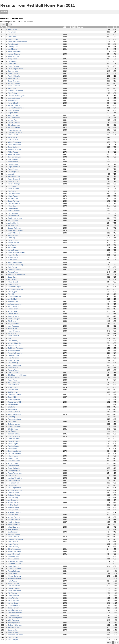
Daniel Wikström (14, 316)
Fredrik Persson (14, 331)
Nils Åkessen (13, 431)
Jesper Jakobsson (15, 130)
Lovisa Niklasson (14, 480)
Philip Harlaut (13, 44)
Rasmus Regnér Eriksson (17, 42)
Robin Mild (12, 397)
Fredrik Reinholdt (14, 627)
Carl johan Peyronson (16, 348)
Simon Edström (13, 559)
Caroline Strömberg (15, 218)
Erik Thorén (12, 321)
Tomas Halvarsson (15, 353)
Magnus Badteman (15, 490)
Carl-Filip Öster (13, 47)
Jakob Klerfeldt (13, 336)
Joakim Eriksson (14, 284)
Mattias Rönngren (14, 54)
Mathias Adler (13, 199)
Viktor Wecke (13, 78)
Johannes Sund (14, 556)
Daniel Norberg (13, 547)
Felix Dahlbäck (13, 306)
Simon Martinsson (14, 451)
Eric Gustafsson (14, 194)
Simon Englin (13, 444)
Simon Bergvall (13, 583)
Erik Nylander (13, 213)
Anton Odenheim (14, 233)
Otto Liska (12, 407)
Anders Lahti (12, 449)
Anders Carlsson (14, 461)
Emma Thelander (14, 441)
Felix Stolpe (12, 186)
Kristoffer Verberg (14, 453)
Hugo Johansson (14, 167)
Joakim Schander (14, 426)
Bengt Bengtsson (14, 81)
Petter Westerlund (14, 51)
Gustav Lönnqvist (14, 297)
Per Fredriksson (14, 118)
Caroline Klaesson (15, 270)
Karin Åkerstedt (13, 466)
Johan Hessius (13, 537)
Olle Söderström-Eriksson (17, 375)
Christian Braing (14, 495)
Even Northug (13, 363)
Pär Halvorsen (13, 225)
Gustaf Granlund (14, 502)
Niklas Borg (12, 88)
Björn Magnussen (14, 549)
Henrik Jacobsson (14, 154)
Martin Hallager (13, 463)
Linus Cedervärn (14, 605)
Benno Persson (13, 201)
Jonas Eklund (13, 181)
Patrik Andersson (14, 525)
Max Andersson (14, 216)
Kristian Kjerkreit (14, 123)
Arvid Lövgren (13, 640)
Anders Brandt (13, 515)
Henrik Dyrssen (13, 360)
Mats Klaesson (13, 326)
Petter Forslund (13, 66)
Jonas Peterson (14, 544)
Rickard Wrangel (14, 184)
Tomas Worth (13, 272)
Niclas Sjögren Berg (15, 69)
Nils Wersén (12, 137)
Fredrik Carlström (14, 419)
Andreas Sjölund (14, 235)
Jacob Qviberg (13, 566)
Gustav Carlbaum (14, 228)
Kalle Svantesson (14, 365)
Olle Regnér (12, 61)
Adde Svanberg (13, 620)
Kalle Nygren (13, 292)
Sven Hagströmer (14, 488)
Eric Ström (12, 191)
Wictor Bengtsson (14, 600)
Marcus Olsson (13, 603)
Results (4, 12)
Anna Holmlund (13, 115)
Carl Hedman (13, 208)
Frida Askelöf (13, 581)
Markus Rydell (13, 311)
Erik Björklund (13, 510)
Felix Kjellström (13, 358)
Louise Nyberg (13, 172)
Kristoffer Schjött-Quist (16, 96)
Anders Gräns (13, 390)
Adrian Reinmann (14, 142)
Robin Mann (12, 380)
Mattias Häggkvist (14, 343)
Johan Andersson (14, 591)
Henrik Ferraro (13, 309)
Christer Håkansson (15, 625)
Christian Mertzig (14, 424)
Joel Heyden (12, 260)
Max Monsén (13, 49)
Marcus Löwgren (14, 83)
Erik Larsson (12, 279)
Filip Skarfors (13, 100)
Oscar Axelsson (14, 630)
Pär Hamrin (12, 248)
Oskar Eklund (13, 135)
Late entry (11, 174)
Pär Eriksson (12, 593)
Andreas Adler (13, 404)
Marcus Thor (12, 120)
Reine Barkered (14, 147)
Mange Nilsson (13, 250)
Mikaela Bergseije (14, 551)
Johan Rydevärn (14, 412)
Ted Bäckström (13, 483)
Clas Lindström (13, 385)
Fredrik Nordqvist (14, 176)
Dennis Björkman (14, 434)
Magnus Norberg (14, 127)
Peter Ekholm (13, 162)
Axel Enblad (12, 299)
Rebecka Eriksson (15, 150)
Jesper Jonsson (14, 113)
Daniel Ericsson (14, 39)
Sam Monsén (13, 71)
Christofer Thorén (14, 395)
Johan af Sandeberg (15, 265)
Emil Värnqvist (13, 637)
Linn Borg (11, 238)
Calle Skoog (12, 267)
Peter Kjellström (14, 623)
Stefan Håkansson (15, 211)
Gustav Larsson (14, 377)
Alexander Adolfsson (15, 512)
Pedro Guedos (13, 632)
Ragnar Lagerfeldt (14, 402)
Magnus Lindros (14, 98)
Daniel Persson (13, 608)
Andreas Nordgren (14, 287)
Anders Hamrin (13, 223)
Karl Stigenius (13, 392)
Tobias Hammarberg (15, 230)
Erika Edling (12, 93)
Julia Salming (13, 498)
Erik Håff (11, 294)
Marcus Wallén (13, 243)
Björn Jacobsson (14, 125)
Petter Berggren (14, 436)
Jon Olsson (12, 32)
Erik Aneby (12, 333)
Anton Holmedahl (14, 554)
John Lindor (12, 338)
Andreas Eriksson (14, 414)
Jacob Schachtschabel (16, 252)
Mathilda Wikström (15, 478)
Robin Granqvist (14, 179)
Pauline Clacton (14, 588)
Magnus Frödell (14, 324)
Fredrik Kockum (14, 255)
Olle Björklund (13, 429)
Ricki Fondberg (13, 529)
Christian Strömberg (15, 539)
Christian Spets (13, 493)
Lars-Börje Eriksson (15, 132)
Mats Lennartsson (14, 382)
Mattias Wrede (13, 314)
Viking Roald (12, 59)
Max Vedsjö (12, 245)
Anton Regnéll (13, 368)
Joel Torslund (13, 505)
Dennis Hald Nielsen (15, 635)
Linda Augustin (13, 615)
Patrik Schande (13, 446)
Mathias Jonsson (14, 520)
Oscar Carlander (14, 468)
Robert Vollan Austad (16, 578)
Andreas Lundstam (15, 262)
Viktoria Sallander (14, 576)
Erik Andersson (13, 240)
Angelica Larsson (14, 534)
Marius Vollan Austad (16, 613)
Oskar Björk (12, 37)
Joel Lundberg (13, 458)
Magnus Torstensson (15, 289)
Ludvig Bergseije (14, 471)
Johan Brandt (13, 282)
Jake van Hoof (13, 475)
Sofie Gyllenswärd (15, 157)
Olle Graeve (12, 485)
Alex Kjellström (13, 507)
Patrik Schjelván (14, 76)
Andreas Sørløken (14, 564)
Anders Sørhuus (14, 346)
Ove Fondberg (13, 532)
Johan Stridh (12, 574)
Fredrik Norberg (14, 439)
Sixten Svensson (14, 86)
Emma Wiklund (13, 370)
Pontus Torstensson (15, 473)
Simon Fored (13, 328)
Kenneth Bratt (13, 387)
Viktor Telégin (13, 598)
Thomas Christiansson (16, 108)
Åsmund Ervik (13, 103)
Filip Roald (12, 64)
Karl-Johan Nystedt (15, 618)
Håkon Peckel (13, 456)
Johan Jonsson (13, 189)
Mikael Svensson (14, 527)
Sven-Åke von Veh (15, 610)
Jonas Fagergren (14, 319)
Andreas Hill (12, 409)
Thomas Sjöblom (14, 203)
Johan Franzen (13, 196)
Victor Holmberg (14, 350)
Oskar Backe (13, 277)
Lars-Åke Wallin (14, 140)
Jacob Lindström (14, 522)
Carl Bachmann (14, 355)
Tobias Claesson (14, 74)
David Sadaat (13, 373)
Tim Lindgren (13, 34)
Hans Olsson (13, 29)
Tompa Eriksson (14, 571)
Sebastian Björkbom (15, 561)
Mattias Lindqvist (14, 105)
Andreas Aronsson (14, 304)
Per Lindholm (13, 221)
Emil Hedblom (13, 164)
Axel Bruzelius (13, 500)
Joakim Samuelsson (15, 91)
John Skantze (13, 159)
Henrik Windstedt (14, 56)
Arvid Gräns (12, 422)
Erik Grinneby (13, 341)
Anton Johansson (14, 145)
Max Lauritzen (13, 301)
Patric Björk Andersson (16, 275)
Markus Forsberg (14, 517)
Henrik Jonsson (14, 596)
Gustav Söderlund (14, 569)
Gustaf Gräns (13, 257)
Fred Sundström (14, 586)
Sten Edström (13, 542)
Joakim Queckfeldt (15, 400)
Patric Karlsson (13, 169)
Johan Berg (12, 206)
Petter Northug (13, 110)
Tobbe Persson (13, 152)
